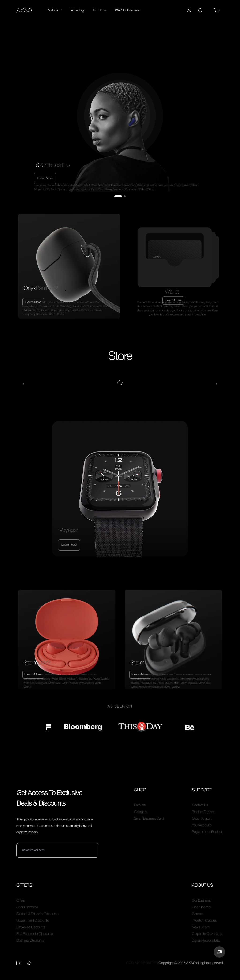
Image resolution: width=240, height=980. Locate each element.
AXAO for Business (127, 10)
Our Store (99, 10)
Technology (77, 10)
